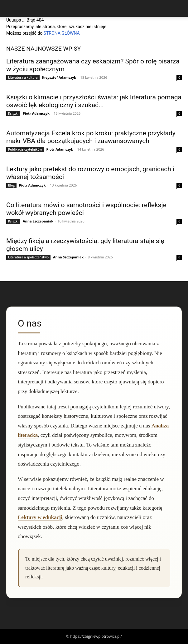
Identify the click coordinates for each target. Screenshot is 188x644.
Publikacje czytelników (25, 149)
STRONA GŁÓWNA (62, 33)
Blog (11, 185)
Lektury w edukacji (40, 517)
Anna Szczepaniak (38, 221)
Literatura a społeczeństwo (28, 257)
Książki (13, 113)
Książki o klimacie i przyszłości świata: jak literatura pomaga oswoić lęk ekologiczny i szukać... (94, 101)
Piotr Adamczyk (36, 113)
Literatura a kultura (23, 77)
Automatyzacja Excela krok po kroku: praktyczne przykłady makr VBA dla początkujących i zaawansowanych (91, 137)
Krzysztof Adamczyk (59, 77)
